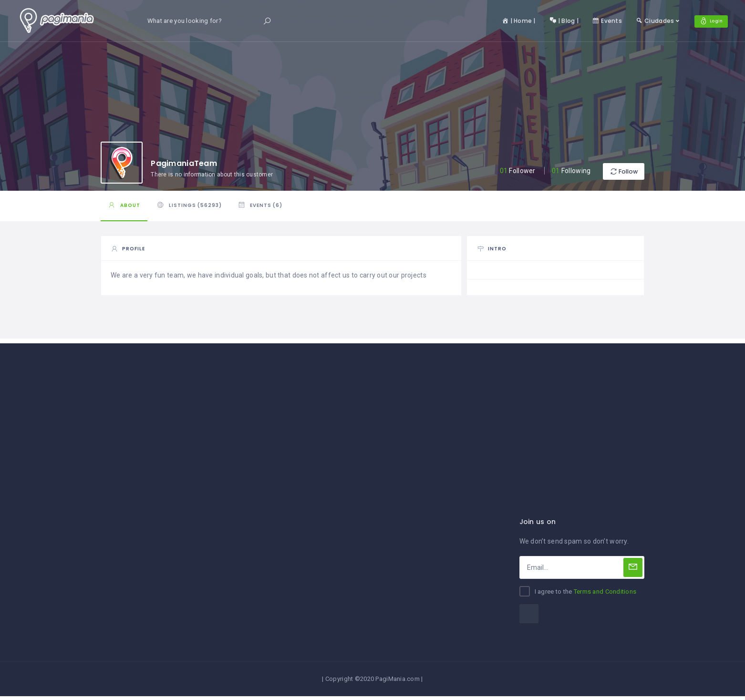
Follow (616, 171)
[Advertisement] (372, 414)
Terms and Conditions (605, 596)
